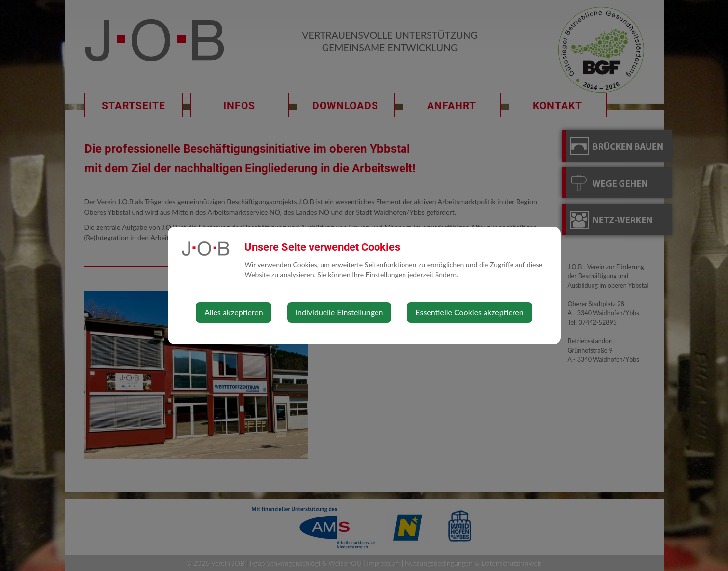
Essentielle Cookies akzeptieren (469, 312)
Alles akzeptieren (233, 312)
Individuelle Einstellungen (339, 312)
